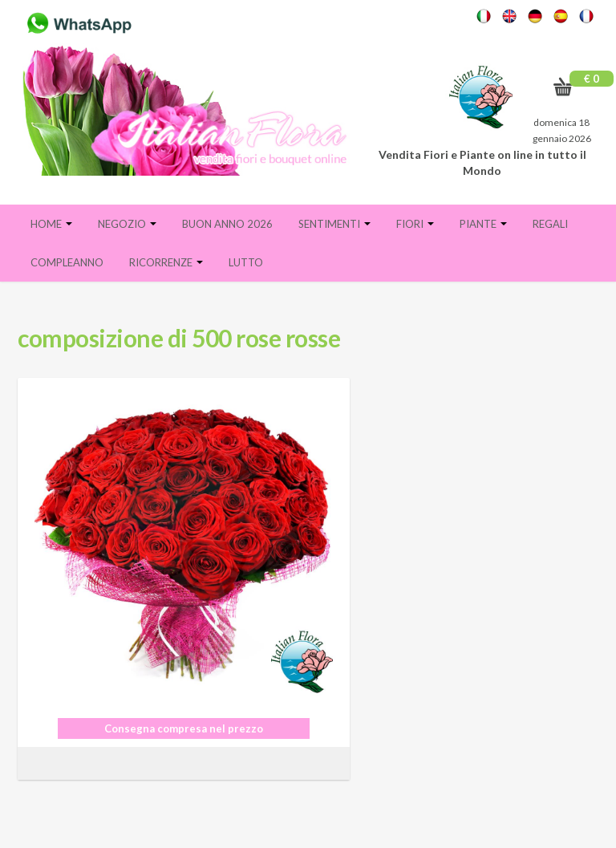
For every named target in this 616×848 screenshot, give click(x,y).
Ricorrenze (166, 262)
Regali (550, 224)
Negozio (127, 224)
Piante (483, 224)
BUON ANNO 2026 (227, 224)
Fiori (415, 224)
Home (51, 224)
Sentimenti (334, 224)
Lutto (246, 262)
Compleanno (67, 262)
